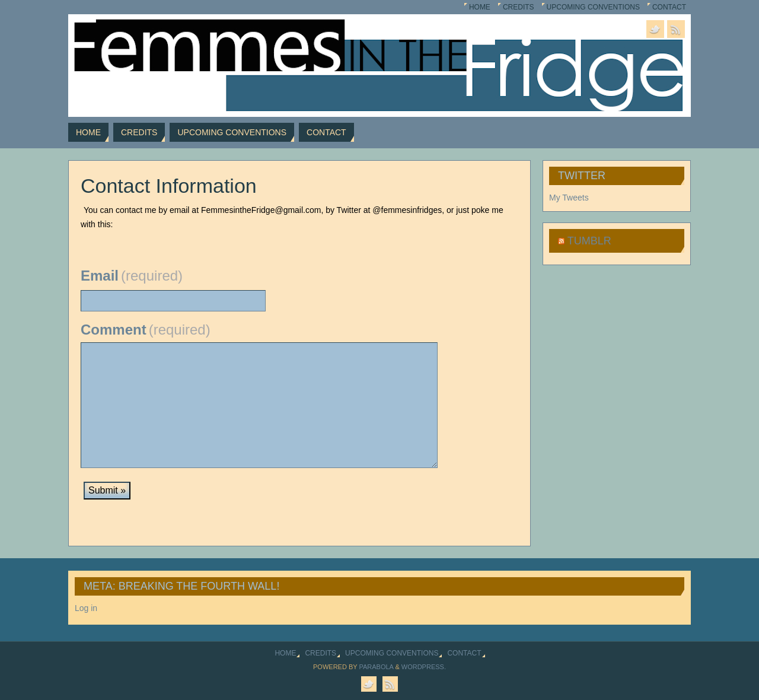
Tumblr (589, 241)
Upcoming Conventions (593, 7)
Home (480, 7)
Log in (86, 608)
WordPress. (424, 667)
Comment (146, 330)
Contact (669, 7)
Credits (519, 7)
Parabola (376, 667)
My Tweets (569, 198)
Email (132, 276)
